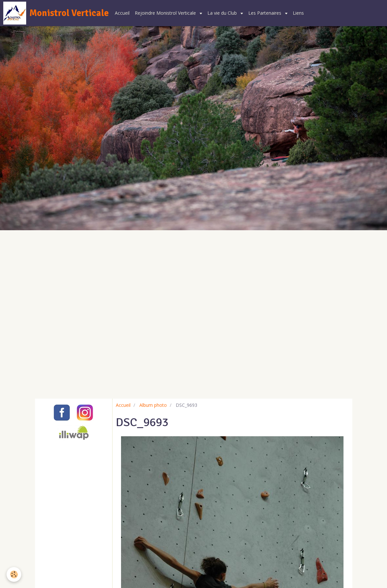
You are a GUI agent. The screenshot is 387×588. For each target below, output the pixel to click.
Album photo (153, 405)
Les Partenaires (265, 13)
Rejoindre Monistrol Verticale (166, 13)
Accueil (122, 13)
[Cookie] (14, 574)
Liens (298, 13)
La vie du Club (223, 13)
